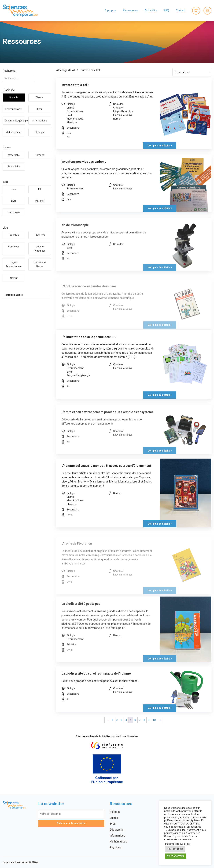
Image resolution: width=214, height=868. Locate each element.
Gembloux (14, 247)
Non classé (14, 212)
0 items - (196, 11)
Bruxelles (14, 235)
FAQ (166, 10)
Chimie (40, 98)
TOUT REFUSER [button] (175, 849)
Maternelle (14, 155)
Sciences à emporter (20, 10)
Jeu (14, 189)
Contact (181, 10)
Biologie (14, 98)
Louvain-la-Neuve (40, 264)
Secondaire (14, 167)
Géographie (117, 830)
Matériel (40, 201)
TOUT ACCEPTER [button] (176, 856)
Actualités (151, 10)
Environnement (14, 109)
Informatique (40, 121)
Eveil (40, 109)
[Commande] (192, 72)
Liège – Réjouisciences (14, 264)
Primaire (40, 155)
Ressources (130, 10)
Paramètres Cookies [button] (178, 844)
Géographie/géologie (15, 121)
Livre (14, 201)
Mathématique (14, 132)
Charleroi (40, 235)
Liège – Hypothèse (40, 249)
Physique (40, 132)
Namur (14, 278)
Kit (40, 189)
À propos (110, 10)
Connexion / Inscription (207, 11)
